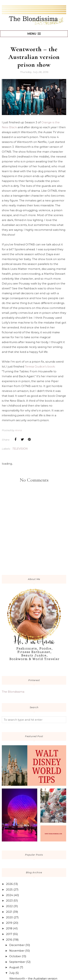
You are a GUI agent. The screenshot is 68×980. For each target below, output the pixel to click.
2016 (9, 940)
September (17, 962)
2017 (9, 934)
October (15, 956)
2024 (9, 895)
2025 (9, 889)
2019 (9, 923)
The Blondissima (13, 692)
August (14, 967)
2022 (9, 906)
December (17, 945)
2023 (9, 901)
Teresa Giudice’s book (40, 366)
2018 (9, 928)
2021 (9, 912)
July (12, 973)
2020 (9, 917)
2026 (9, 884)
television (20, 449)
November (17, 951)
